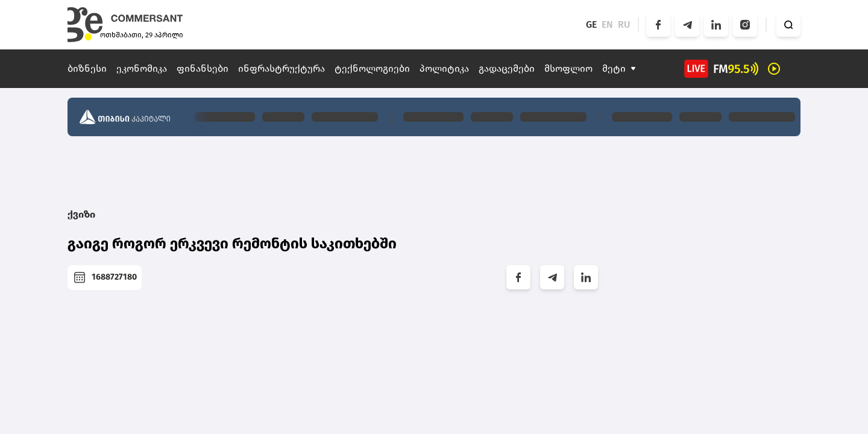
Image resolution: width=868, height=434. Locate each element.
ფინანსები (203, 68)
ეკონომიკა (142, 68)
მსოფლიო (568, 68)
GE (591, 24)
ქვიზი (81, 214)
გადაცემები (507, 68)
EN (607, 24)
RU (624, 24)
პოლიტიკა (444, 68)
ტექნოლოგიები (372, 68)
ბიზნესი (87, 68)
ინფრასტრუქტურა (281, 68)
